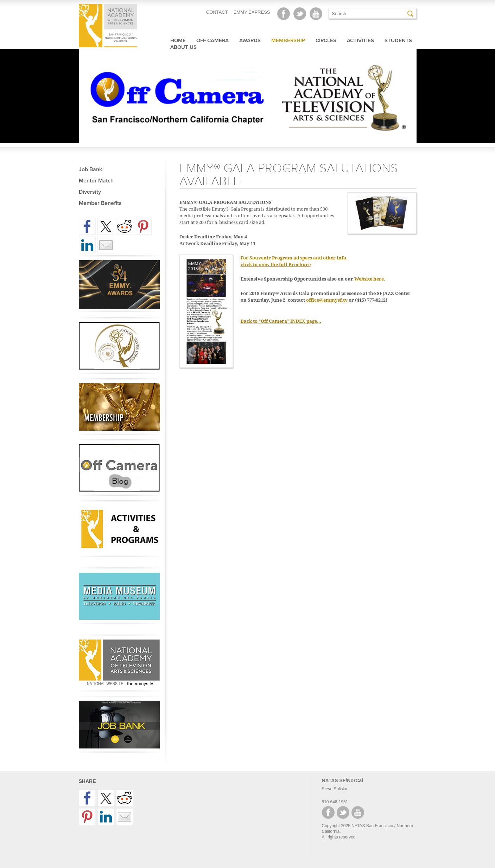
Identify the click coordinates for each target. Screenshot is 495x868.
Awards (250, 40)
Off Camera (212, 40)
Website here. (370, 279)
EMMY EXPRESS (252, 12)
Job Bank (90, 169)
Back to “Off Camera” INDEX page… (281, 321)
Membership (288, 40)
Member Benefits (100, 203)
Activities (360, 40)
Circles (326, 40)
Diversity (90, 192)
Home (178, 40)
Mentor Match (96, 181)
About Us (183, 47)
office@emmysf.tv (327, 300)
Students (398, 40)
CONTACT (217, 12)
